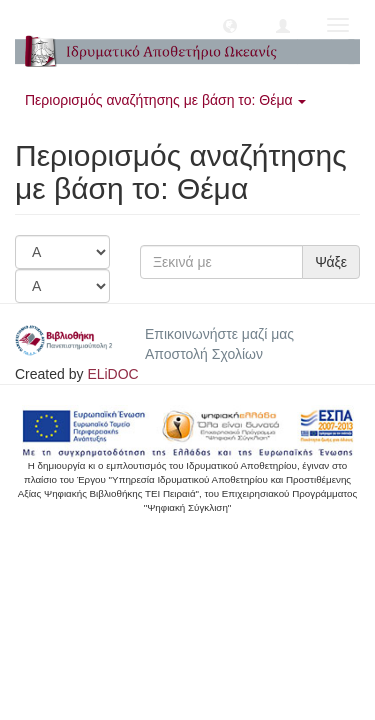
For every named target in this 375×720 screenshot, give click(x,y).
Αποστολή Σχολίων (204, 354)
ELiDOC (112, 374)
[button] (230, 25)
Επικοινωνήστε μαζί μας (219, 334)
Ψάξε (331, 262)
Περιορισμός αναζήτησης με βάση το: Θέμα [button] (165, 100)
